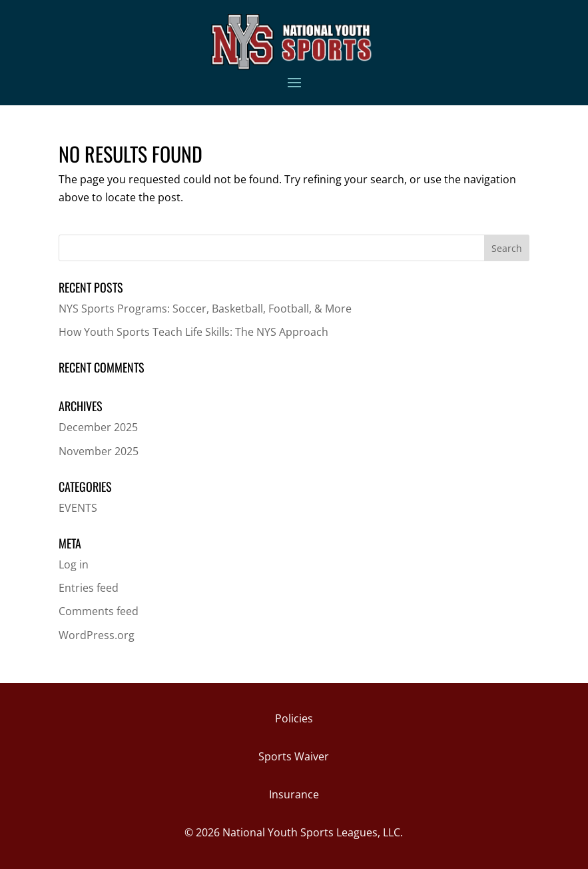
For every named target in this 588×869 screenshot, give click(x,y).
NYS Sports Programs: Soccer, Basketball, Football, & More (205, 309)
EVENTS (78, 508)
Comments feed (99, 611)
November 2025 (99, 451)
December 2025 (98, 427)
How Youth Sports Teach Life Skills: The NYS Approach (193, 332)
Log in (74, 564)
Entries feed (89, 588)
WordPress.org (97, 635)
